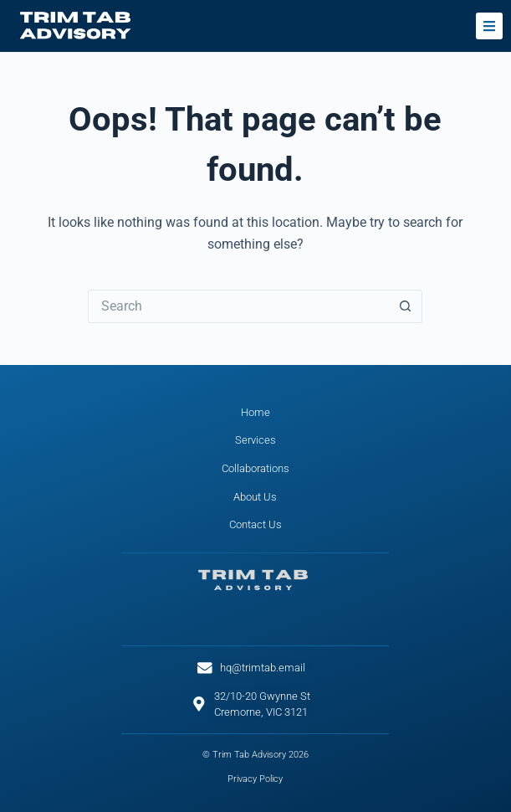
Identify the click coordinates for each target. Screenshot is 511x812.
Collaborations (255, 468)
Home (255, 412)
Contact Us (255, 524)
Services (255, 440)
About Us (255, 497)
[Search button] (406, 306)
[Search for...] (238, 306)
